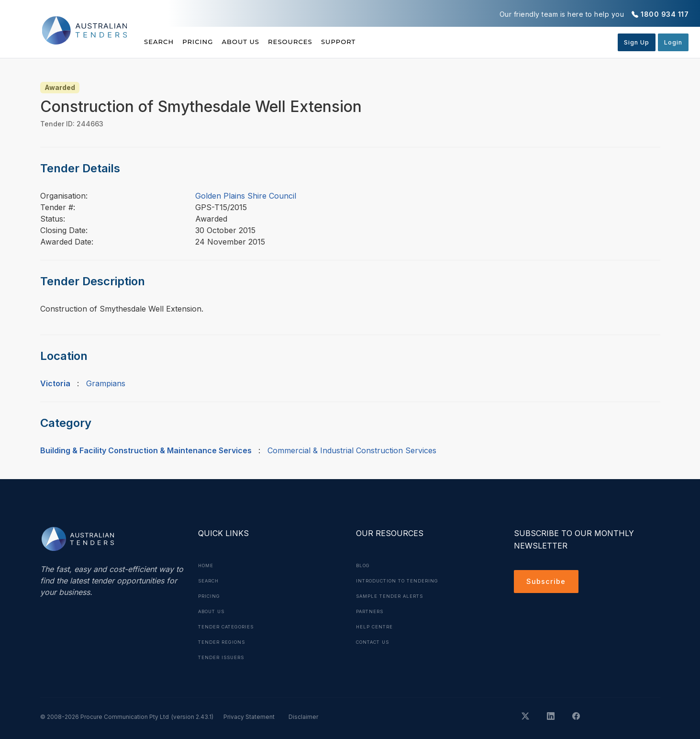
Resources (323, 42)
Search (160, 42)
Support (383, 42)
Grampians (106, 383)
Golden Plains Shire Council (246, 196)
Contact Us (375, 642)
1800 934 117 (665, 14)
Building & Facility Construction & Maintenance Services (146, 450)
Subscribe (548, 582)
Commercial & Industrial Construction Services (352, 450)
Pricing (209, 42)
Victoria (55, 383)
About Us (263, 42)
